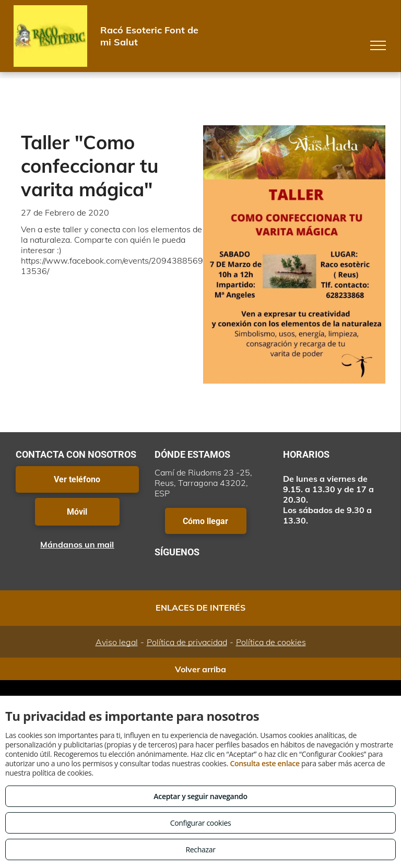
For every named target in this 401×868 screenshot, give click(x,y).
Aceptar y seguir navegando (200, 796)
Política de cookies (271, 642)
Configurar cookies (201, 823)
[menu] (378, 45)
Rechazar (200, 849)
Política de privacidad (187, 642)
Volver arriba (200, 669)
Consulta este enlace (264, 763)
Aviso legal (117, 642)
